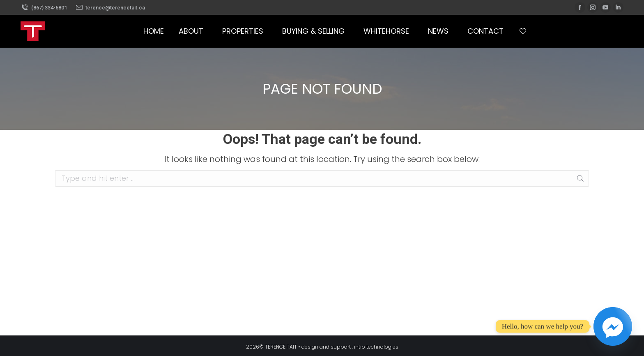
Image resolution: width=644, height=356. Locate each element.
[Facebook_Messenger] (613, 326)
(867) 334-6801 (44, 8)
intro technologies (376, 347)
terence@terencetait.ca (110, 8)
